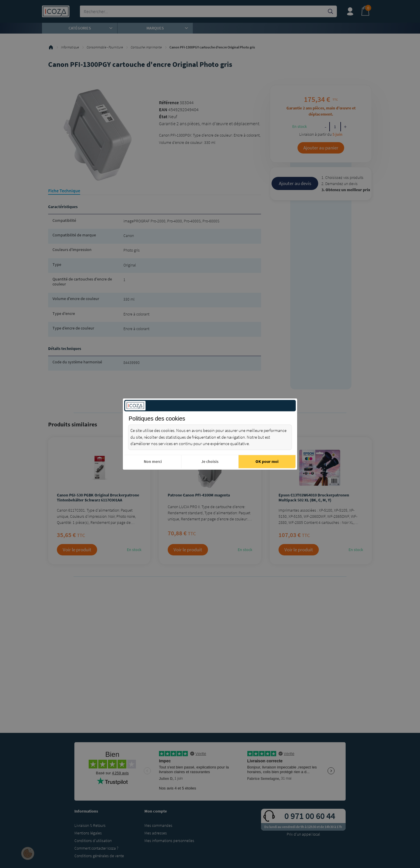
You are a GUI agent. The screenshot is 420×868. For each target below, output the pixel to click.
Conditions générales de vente (99, 856)
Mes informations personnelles (169, 841)
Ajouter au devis (295, 183)
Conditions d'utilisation (93, 841)
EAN (163, 109)
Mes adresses (156, 833)
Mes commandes (158, 825)
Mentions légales (88, 833)
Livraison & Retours (90, 825)
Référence (169, 102)
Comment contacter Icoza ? (96, 848)
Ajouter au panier (321, 148)
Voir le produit (77, 550)
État (163, 116)
